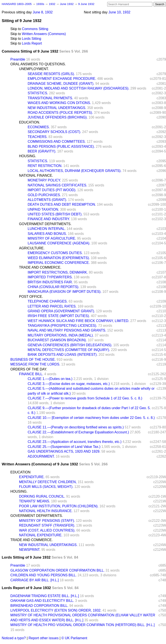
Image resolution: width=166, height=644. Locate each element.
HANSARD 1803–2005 (17, 4)
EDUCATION (20, 472)
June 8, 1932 (43, 12)
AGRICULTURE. (32, 248)
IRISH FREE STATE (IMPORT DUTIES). (59, 316)
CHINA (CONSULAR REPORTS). (53, 287)
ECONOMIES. (39, 127)
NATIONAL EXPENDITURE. (41, 535)
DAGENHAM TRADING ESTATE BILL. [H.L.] (45, 596)
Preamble (18, 59)
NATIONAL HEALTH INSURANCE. (46, 511)
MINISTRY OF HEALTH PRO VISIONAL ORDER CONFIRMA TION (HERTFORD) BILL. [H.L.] (82, 625)
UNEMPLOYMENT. (34, 69)
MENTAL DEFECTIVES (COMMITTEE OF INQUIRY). (69, 350)
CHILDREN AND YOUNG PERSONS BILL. (43, 575)
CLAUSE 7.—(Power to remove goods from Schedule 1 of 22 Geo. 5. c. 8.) (85, 398)
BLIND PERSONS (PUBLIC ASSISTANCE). (61, 147)
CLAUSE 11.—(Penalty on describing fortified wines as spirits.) (76, 427)
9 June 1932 (86, 4)
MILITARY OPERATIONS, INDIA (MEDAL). (61, 335)
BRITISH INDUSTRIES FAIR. (50, 282)
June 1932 (67, 4)
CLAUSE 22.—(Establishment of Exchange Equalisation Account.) (78, 432)
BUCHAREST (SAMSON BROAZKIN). (57, 340)
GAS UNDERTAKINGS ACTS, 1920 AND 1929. (64, 451)
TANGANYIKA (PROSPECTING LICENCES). (62, 326)
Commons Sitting (35, 29)
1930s (41, 4)
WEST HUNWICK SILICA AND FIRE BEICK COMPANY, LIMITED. (78, 321)
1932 (53, 4)
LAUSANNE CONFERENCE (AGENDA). (59, 243)
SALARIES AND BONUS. (47, 234)
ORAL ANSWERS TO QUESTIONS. (38, 64)
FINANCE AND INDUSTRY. (49, 219)
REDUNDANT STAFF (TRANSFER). (47, 525)
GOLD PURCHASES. (44, 195)
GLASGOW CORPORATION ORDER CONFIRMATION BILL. (57, 570)
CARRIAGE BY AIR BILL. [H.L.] (35, 580)
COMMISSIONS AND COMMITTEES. (57, 142)
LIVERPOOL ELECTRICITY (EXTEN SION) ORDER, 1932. (56, 610)
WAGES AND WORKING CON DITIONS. (59, 103)
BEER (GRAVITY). (42, 151)
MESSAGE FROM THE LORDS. (35, 364)
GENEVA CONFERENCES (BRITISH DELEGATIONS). (70, 345)
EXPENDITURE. (32, 477)
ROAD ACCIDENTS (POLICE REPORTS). (60, 113)
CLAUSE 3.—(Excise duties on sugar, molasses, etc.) (69, 384)
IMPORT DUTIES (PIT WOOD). (52, 190)
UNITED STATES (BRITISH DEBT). (55, 214)
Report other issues (44, 638)
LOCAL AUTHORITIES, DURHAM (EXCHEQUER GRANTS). (75, 171)
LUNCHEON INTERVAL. (47, 229)
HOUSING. (28, 156)
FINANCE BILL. (31, 374)
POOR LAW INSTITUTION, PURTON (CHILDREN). (59, 506)
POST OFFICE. (31, 297)
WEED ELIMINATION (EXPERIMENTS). (59, 258)
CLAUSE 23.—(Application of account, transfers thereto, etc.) (75, 442)
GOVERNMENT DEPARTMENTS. (45, 224)
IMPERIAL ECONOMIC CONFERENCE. (59, 263)
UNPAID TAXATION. (43, 209)
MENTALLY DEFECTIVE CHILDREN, (48, 482)
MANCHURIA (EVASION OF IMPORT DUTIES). (65, 292)
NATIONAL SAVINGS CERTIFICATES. (57, 185)
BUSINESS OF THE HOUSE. (33, 360)
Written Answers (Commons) (44, 34)
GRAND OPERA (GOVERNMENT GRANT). (61, 311)
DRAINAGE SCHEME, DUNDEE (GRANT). (61, 84)
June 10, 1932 (119, 12)
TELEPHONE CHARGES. (48, 301)
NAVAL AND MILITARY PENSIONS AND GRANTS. (67, 330)
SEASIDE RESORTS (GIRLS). (51, 74)
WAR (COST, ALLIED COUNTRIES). (47, 530)
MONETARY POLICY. (44, 180)
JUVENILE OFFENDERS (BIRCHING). (58, 117)
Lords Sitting (31, 39)
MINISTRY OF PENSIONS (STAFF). (47, 521)
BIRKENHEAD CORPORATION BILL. (39, 606)
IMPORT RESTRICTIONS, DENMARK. (58, 272)
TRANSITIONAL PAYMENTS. (50, 98)
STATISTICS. (38, 93)
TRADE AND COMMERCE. (40, 267)
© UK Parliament (74, 638)
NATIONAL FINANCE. (36, 175)
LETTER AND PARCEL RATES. (52, 306)
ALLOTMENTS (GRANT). (47, 200)
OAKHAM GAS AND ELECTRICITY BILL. (42, 601)
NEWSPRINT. (30, 550)
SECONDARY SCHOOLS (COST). (54, 132)
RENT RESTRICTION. (45, 166)
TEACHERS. (38, 137)
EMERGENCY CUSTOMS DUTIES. (55, 253)
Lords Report (32, 43)
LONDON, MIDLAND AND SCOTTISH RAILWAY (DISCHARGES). (79, 88)
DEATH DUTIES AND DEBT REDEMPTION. (62, 204)
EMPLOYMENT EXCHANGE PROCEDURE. (62, 79)
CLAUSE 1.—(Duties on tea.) (50, 379)
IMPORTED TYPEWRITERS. (50, 277)
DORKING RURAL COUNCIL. (42, 496)
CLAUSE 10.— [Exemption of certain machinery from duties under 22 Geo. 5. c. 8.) (91, 418)
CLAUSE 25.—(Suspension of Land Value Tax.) (64, 447)
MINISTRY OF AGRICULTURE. (52, 238)
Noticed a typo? (14, 638)
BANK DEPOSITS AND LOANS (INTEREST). (63, 355)
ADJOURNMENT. (41, 456)
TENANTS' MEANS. (35, 501)
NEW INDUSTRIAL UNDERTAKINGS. (57, 108)
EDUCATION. (30, 122)
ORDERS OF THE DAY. (29, 369)
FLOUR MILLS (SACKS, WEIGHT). (46, 487)
